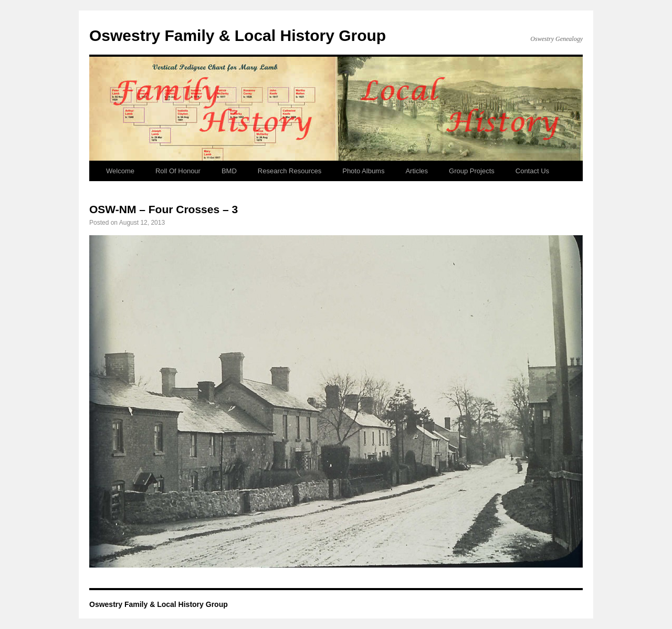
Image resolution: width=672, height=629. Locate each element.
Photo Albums (363, 171)
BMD (229, 171)
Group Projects (472, 171)
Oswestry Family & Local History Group (238, 35)
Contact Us (532, 171)
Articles (417, 171)
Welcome (120, 171)
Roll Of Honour (178, 171)
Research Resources (290, 171)
